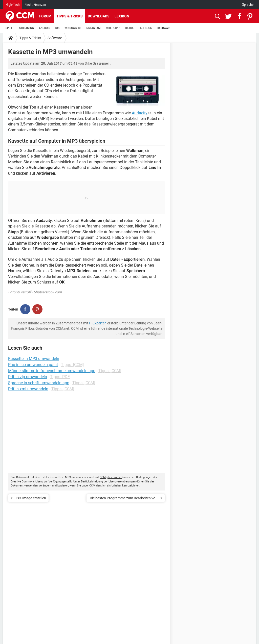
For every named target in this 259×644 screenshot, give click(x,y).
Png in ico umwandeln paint (33, 365)
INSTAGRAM (93, 28)
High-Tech (13, 5)
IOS (57, 28)
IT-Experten (98, 323)
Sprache (248, 5)
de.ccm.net (115, 477)
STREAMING (27, 28)
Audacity (140, 113)
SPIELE (10, 28)
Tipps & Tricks (70, 16)
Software (55, 38)
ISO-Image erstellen (31, 498)
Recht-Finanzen (35, 5)
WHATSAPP (112, 28)
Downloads (99, 16)
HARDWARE (164, 28)
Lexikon (122, 16)
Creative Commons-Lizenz (27, 482)
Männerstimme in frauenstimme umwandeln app (52, 371)
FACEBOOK (145, 28)
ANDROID (45, 28)
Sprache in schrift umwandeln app (39, 383)
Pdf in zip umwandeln (28, 377)
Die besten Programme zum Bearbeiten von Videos (124, 499)
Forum (45, 16)
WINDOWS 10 (73, 28)
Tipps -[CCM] (72, 365)
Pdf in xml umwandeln (28, 389)
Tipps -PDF (60, 377)
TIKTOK (129, 28)
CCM (103, 477)
